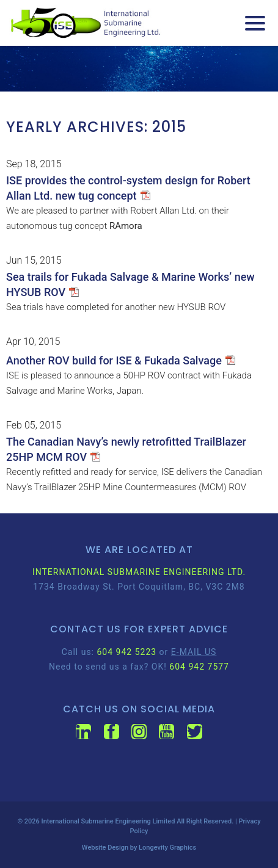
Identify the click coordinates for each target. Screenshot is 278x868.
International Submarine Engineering (96, 821)
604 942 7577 (199, 667)
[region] (139, 69)
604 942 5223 (126, 652)
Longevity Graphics (167, 848)
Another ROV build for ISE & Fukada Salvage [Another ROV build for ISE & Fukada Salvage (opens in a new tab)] (114, 360)
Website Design (105, 848)
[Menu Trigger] (255, 23)
